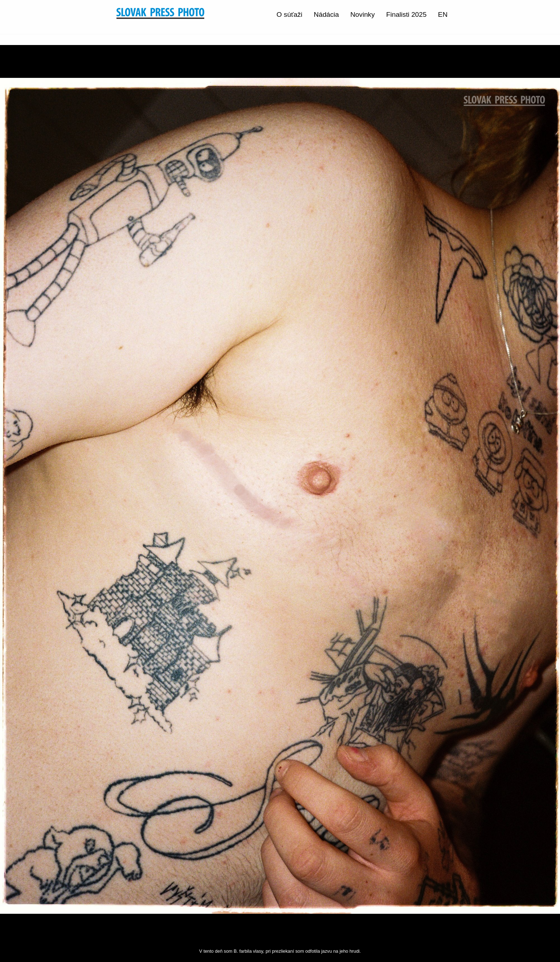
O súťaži (289, 14)
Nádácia (326, 14)
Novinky (362, 14)
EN (443, 14)
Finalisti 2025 (406, 14)
